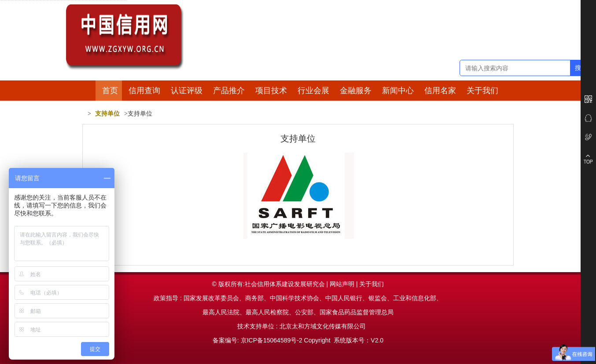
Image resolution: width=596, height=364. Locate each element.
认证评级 (187, 91)
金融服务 (356, 91)
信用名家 (440, 91)
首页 (110, 91)
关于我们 (482, 91)
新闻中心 (398, 91)
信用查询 (144, 91)
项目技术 (271, 91)
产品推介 (229, 91)
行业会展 (313, 91)
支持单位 (107, 114)
